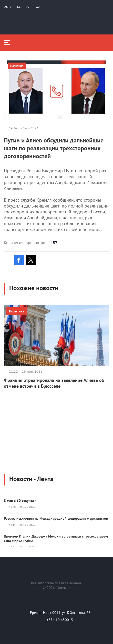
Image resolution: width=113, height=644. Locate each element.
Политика (17, 66)
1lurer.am (63, 588)
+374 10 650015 (60, 620)
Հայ (7, 7)
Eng (18, 7)
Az (38, 7)
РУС (29, 7)
